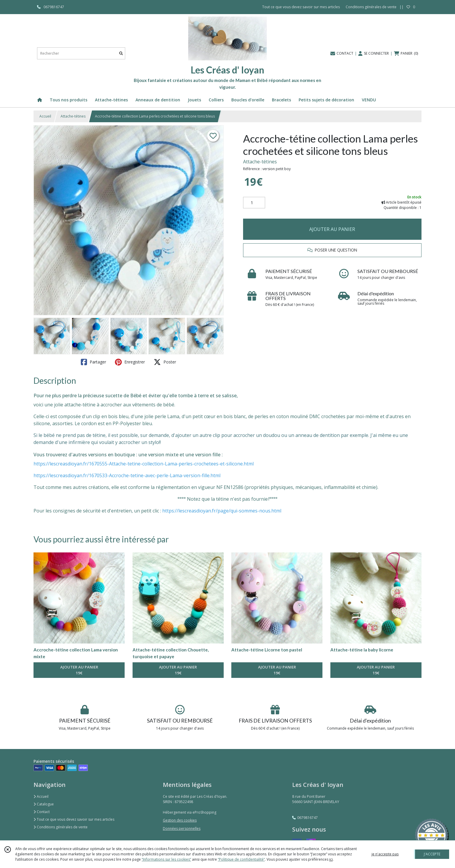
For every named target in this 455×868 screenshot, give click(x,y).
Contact (42, 812)
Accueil (45, 116)
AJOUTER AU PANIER (332, 229)
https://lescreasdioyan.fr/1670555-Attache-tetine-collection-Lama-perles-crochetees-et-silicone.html (144, 464)
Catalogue (44, 804)
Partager (93, 362)
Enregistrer (130, 362)
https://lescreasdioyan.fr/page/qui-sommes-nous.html (222, 511)
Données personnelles (182, 828)
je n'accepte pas (385, 854)
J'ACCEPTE (432, 854)
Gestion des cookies (180, 820)
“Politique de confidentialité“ (241, 859)
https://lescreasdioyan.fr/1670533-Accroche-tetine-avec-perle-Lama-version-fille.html (127, 475)
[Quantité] (254, 203)
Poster (165, 362)
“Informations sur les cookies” (166, 859)
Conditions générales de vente (61, 827)
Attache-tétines (73, 116)
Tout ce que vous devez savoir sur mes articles (74, 819)
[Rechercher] (121, 53)
